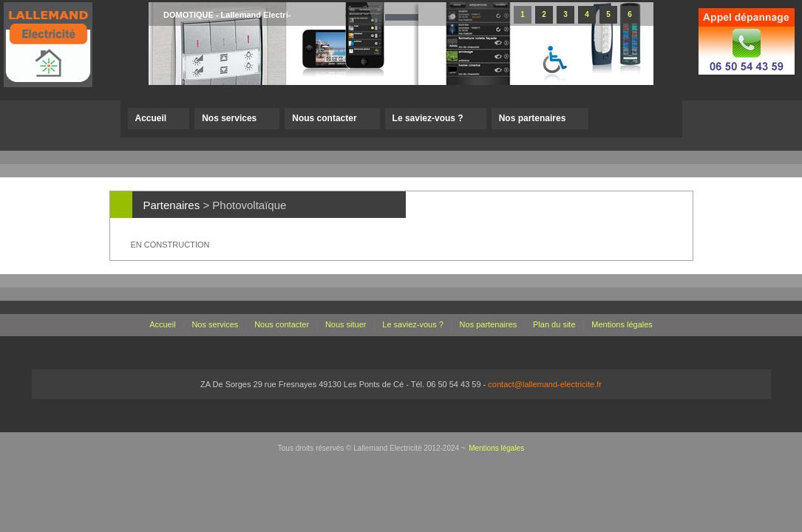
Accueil (151, 118)
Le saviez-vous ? (428, 118)
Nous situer (346, 324)
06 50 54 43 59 (453, 384)
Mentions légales (622, 324)
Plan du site (554, 324)
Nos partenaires (533, 118)
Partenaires (172, 205)
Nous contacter (324, 118)
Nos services (229, 118)
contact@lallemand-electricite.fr (545, 384)
